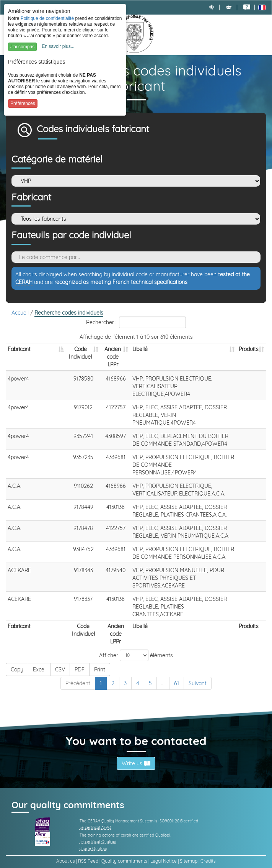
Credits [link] (208, 861)
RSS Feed (88, 861)
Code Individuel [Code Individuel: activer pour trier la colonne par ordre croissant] (80, 353)
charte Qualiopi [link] (93, 849)
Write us (136, 763)
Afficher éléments (136, 655)
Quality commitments (124, 861)
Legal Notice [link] (164, 861)
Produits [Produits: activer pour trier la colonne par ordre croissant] (249, 349)
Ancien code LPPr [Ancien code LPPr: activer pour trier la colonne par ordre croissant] (113, 357)
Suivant (198, 683)
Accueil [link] (21, 313)
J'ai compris (22, 47)
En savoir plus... (58, 46)
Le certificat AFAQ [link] (95, 828)
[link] (247, 7)
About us (66, 861)
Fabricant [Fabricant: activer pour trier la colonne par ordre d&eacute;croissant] (19, 349)
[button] (229, 7)
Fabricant (31, 197)
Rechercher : (136, 322)
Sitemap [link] (189, 861)
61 (177, 683)
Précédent (78, 683)
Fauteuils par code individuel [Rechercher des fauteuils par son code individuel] (71, 235)
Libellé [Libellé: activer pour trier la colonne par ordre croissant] (140, 349)
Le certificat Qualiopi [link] (98, 842)
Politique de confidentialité (47, 18)
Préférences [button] (23, 103)
